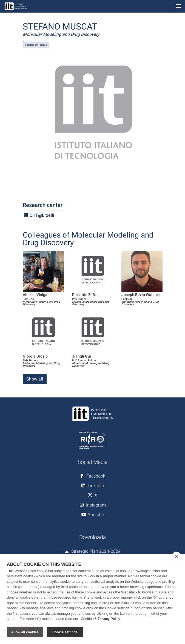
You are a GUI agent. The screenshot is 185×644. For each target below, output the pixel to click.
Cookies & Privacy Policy (100, 619)
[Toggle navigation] (178, 6)
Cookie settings (65, 632)
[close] (176, 556)
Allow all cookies (25, 632)
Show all (35, 379)
